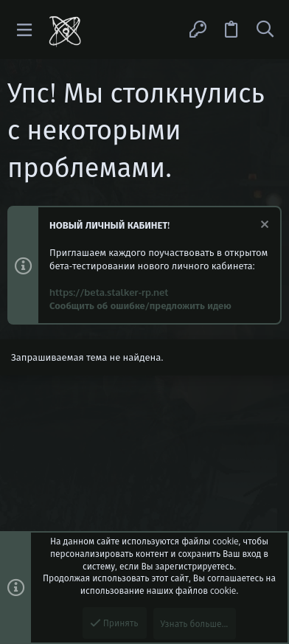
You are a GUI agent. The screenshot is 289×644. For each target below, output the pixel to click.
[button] (25, 30)
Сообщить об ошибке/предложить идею (140, 305)
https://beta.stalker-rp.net (109, 292)
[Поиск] (265, 30)
